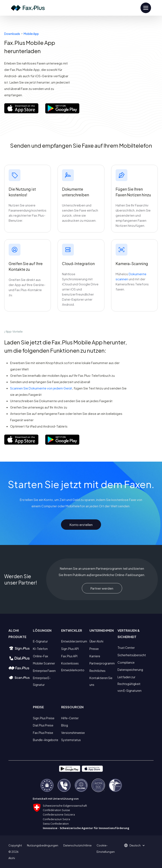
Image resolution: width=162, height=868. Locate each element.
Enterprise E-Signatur (42, 681)
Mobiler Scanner (44, 663)
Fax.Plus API (69, 656)
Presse (94, 649)
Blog (65, 725)
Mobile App (31, 34)
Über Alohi (96, 641)
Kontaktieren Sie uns (101, 681)
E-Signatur (40, 641)
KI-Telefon (40, 649)
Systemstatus (71, 740)
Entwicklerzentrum (74, 641)
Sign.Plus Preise (44, 718)
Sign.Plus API (70, 649)
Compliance (126, 662)
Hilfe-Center (70, 718)
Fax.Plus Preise (43, 733)
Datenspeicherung (130, 670)
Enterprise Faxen (44, 671)
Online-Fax (40, 656)
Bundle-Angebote (46, 740)
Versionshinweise (73, 733)
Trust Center (126, 648)
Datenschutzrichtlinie (77, 845)
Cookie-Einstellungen (106, 849)
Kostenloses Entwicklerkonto (73, 667)
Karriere (95, 656)
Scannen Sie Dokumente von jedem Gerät (41, 388)
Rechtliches (97, 671)
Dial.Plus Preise (43, 725)
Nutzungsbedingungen (43, 845)
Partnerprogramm (102, 663)
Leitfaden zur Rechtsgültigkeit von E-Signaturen (130, 684)
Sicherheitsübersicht (132, 655)
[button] (137, 845)
